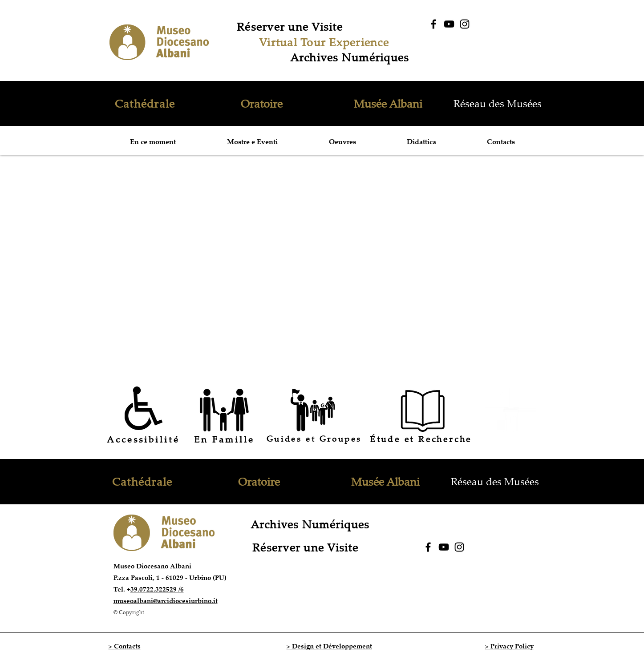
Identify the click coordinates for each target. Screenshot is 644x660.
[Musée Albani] (389, 103)
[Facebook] (433, 24)
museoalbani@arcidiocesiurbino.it (166, 601)
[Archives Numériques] (351, 57)
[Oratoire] (263, 103)
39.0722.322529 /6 (157, 589)
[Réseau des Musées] (498, 103)
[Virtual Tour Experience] (325, 42)
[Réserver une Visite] (291, 26)
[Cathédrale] (146, 103)
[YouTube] (449, 24)
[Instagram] (465, 24)
